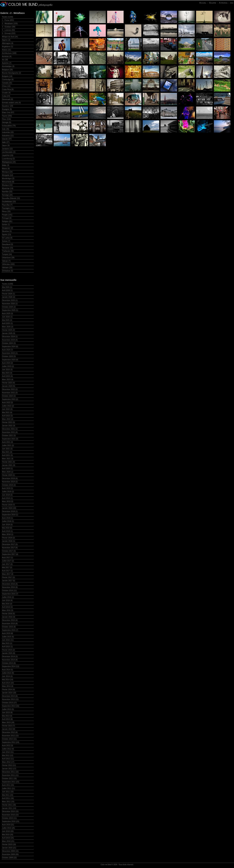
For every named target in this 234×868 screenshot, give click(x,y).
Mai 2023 (7, 373)
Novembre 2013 (10, 699)
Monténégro (8, 178)
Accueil (203, 3)
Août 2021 (7, 442)
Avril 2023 (7, 376)
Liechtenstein (9, 152)
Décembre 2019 (10, 478)
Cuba (6, 96)
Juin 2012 (8, 752)
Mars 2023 (8, 379)
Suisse (6, 241)
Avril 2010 (8, 838)
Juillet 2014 (8, 673)
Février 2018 (8, 538)
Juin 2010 (8, 831)
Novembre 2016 (10, 587)
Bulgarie (7, 76)
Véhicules (8, 264)
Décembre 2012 (10, 732)
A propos (223, 3)
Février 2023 (8, 383)
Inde (6, 129)
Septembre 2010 (11, 821)
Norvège (7, 195)
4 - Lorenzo (8, 30)
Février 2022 (8, 422)
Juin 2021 (7, 449)
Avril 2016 (7, 607)
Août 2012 (7, 745)
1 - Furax (8, 20)
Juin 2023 (7, 370)
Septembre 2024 (10, 346)
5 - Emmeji (9, 33)
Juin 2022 (7, 409)
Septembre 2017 (10, 554)
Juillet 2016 (8, 597)
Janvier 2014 (9, 693)
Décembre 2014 (10, 656)
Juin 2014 (7, 676)
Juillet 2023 (8, 366)
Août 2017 (7, 558)
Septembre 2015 (10, 630)
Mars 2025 (8, 327)
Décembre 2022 (10, 389)
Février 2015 (8, 650)
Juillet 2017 (8, 561)
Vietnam (7, 267)
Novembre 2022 (10, 393)
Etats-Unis (8, 112)
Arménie (7, 56)
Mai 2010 (8, 835)
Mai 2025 (7, 320)
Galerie (213, 3)
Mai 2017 (7, 567)
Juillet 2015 (8, 637)
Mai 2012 (8, 755)
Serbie (6, 225)
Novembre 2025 (10, 304)
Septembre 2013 (11, 706)
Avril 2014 (8, 683)
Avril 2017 (7, 571)
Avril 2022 (7, 416)
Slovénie (7, 231)
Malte (6, 165)
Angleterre (7, 46)
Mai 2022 (7, 412)
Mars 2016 (8, 610)
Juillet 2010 (8, 828)
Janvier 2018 (9, 541)
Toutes (7, 17)
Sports (6, 234)
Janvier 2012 (9, 769)
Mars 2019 (8, 501)
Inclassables (9, 126)
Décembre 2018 (10, 511)
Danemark (7, 99)
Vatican (6, 261)
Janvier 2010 (9, 848)
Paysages (8, 208)
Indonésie (8, 132)
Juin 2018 (7, 525)
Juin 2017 (7, 564)
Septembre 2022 (10, 399)
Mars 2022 (8, 419)
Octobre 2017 (9, 551)
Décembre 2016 (10, 584)
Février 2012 (9, 765)
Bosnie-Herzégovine (12, 73)
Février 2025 (8, 330)
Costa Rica (8, 89)
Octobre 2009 (9, 858)
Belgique (7, 70)
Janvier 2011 (9, 808)
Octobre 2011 (9, 778)
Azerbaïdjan (8, 66)
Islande (7, 139)
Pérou (6, 211)
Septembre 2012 (11, 742)
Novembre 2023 (10, 353)
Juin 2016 (7, 600)
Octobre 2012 (9, 739)
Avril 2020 (7, 468)
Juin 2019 (7, 495)
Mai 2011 (8, 795)
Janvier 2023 (9, 386)
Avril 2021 (7, 455)
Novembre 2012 (10, 736)
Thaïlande (8, 251)
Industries (8, 136)
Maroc (6, 169)
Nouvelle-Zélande (11, 198)
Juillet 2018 (8, 521)
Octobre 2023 (9, 356)
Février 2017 (8, 577)
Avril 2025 (7, 323)
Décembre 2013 (10, 696)
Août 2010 (8, 825)
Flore (6, 119)
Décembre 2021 (10, 429)
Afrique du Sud (10, 37)
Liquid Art (8, 155)
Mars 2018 (8, 534)
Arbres (7, 50)
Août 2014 (7, 670)
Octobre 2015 (9, 627)
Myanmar (8, 188)
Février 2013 (8, 726)
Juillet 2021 (8, 445)
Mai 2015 (7, 643)
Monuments (8, 182)
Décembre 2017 (10, 544)
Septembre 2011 (11, 782)
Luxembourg (8, 159)
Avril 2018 (7, 531)
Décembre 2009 (10, 851)
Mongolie (7, 175)
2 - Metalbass (10, 23)
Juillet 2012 (8, 749)
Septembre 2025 (10, 310)
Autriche (7, 63)
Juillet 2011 (8, 788)
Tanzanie (7, 248)
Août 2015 (7, 633)
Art (5, 60)
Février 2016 (8, 614)
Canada (7, 83)
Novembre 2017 (10, 548)
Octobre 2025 (9, 307)
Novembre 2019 (10, 482)
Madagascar (9, 162)
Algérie (6, 40)
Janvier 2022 (9, 426)
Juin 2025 (7, 317)
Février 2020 (8, 475)
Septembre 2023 (10, 360)
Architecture (9, 53)
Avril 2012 (8, 759)
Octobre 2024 (9, 343)
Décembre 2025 (10, 300)
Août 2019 (7, 488)
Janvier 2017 (9, 581)
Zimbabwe (7, 271)
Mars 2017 (8, 574)
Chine (6, 86)
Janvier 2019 (9, 508)
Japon (6, 145)
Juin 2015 (8, 640)
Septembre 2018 (10, 515)
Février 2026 (8, 294)
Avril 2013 (7, 719)
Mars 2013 (8, 722)
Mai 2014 (8, 680)
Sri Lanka (7, 238)
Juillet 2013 (8, 709)
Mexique (7, 172)
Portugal (7, 218)
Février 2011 (9, 805)
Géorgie (7, 122)
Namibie (7, 192)
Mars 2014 (8, 686)
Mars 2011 (8, 802)
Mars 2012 (8, 762)
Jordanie (7, 149)
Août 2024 (7, 350)
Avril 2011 (8, 798)
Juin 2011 (8, 792)
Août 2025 (7, 313)
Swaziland (7, 244)
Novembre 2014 (10, 660)
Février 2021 (8, 462)
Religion (7, 221)
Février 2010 (9, 844)
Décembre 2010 (10, 811)
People (7, 215)
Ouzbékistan (9, 201)
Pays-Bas (7, 205)
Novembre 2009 (10, 854)
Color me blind (106, 865)
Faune (7, 116)
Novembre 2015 (10, 623)
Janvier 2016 (9, 617)
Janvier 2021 (9, 465)
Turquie (7, 254)
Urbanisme (8, 258)
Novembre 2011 (10, 775)
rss (232, 3)
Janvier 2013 (9, 729)
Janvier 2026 (9, 297)
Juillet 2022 (8, 406)
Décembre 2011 (10, 772)
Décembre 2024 (10, 337)
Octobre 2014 (9, 663)
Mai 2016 (7, 604)
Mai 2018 (7, 528)
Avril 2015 (7, 647)
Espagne (7, 109)
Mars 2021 (8, 459)
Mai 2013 (7, 716)
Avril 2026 (7, 290)
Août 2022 (7, 403)
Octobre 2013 (9, 703)
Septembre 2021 (10, 439)
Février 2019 (8, 505)
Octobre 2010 (9, 818)
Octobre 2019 (9, 485)
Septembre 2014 (11, 666)
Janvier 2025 (9, 333)
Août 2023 (7, 363)
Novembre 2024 (10, 340)
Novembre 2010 (10, 815)
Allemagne (8, 43)
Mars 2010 (8, 841)
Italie (6, 142)
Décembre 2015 (10, 620)
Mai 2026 (7, 287)
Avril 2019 (7, 498)
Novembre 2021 (10, 432)
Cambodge (8, 79)
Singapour (7, 228)
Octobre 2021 (9, 435)
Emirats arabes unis (11, 103)
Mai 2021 (7, 452)
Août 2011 (8, 785)
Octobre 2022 (9, 396)
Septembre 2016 (10, 594)
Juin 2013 (7, 713)
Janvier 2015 (9, 653)
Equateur (7, 106)
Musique (7, 185)
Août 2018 (7, 518)
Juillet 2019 (8, 492)
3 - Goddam (9, 27)
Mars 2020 (8, 472)
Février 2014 (8, 689)
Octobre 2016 (9, 590)
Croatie (6, 93)
